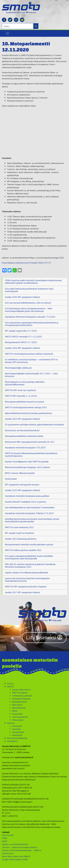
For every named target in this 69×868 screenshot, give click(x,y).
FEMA (5, 838)
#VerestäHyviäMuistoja (17, 738)
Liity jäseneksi (44, 637)
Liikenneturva (8, 853)
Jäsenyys (11, 723)
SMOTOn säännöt (20, 693)
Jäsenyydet (17, 726)
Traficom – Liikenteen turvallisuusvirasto (19, 847)
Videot (15, 711)
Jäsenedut (16, 729)
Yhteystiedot (18, 720)
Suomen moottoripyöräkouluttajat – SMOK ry (22, 850)
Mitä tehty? (17, 705)
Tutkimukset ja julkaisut (22, 696)
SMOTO (10, 687)
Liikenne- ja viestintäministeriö (15, 844)
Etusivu (10, 684)
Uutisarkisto (12, 741)
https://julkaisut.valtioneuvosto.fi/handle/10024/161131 (26, 263)
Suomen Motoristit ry (21, 690)
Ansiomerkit (17, 714)
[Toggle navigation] (7, 33)
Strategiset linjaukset (21, 699)
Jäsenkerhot (17, 735)
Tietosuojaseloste (20, 717)
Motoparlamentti (19, 702)
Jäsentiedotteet (19, 708)
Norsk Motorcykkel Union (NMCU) (16, 856)
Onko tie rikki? (8, 835)
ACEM (4, 841)
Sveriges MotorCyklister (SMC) (15, 859)
